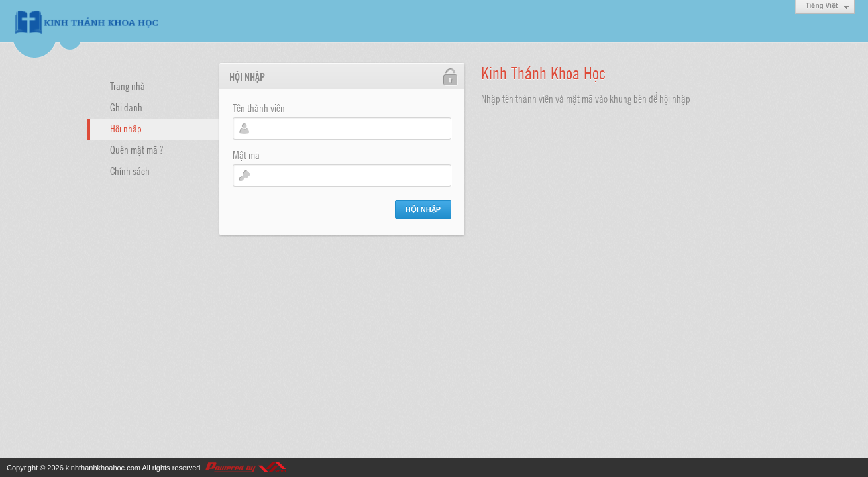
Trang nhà (128, 85)
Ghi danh (126, 107)
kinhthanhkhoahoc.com (103, 468)
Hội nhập (126, 128)
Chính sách (130, 170)
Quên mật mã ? (136, 149)
